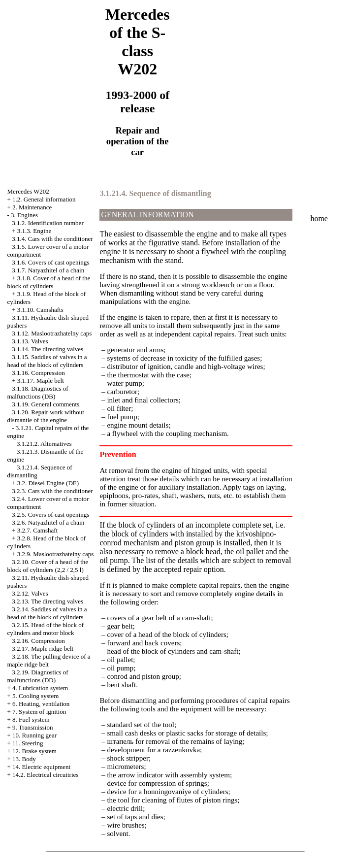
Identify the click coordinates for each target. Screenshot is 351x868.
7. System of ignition (39, 712)
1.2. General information (44, 199)
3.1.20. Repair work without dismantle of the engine (45, 416)
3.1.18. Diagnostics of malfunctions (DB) (37, 392)
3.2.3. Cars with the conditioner (52, 491)
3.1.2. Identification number (48, 223)
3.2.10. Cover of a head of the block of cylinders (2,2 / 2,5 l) (48, 566)
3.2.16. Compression (38, 641)
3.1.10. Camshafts (40, 310)
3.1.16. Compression (38, 373)
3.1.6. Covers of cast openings (50, 262)
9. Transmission (32, 727)
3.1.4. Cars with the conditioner (52, 239)
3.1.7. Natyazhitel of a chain (48, 270)
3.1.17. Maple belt (41, 381)
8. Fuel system (31, 719)
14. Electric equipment (41, 767)
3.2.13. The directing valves (48, 601)
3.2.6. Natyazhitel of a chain (48, 522)
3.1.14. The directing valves (48, 349)
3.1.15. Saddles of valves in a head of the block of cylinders (47, 361)
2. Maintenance (32, 207)
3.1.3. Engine (34, 231)
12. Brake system (34, 751)
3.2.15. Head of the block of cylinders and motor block (45, 629)
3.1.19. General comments (46, 404)
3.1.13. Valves (30, 341)
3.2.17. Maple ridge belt (43, 649)
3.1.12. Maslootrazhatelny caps (52, 333)
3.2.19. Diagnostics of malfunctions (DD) (37, 676)
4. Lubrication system (40, 688)
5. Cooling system (35, 696)
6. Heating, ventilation (41, 704)
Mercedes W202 (28, 191)
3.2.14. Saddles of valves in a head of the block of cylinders (47, 613)
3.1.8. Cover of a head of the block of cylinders (48, 282)
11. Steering (28, 743)
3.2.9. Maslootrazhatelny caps (56, 554)
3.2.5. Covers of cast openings (50, 515)
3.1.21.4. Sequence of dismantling (155, 193)
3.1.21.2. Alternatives (44, 444)
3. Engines (24, 215)
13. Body (24, 759)
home (319, 218)
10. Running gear (34, 735)
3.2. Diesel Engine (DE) (48, 483)
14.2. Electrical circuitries (45, 775)
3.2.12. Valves (30, 593)
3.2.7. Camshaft (37, 530)
